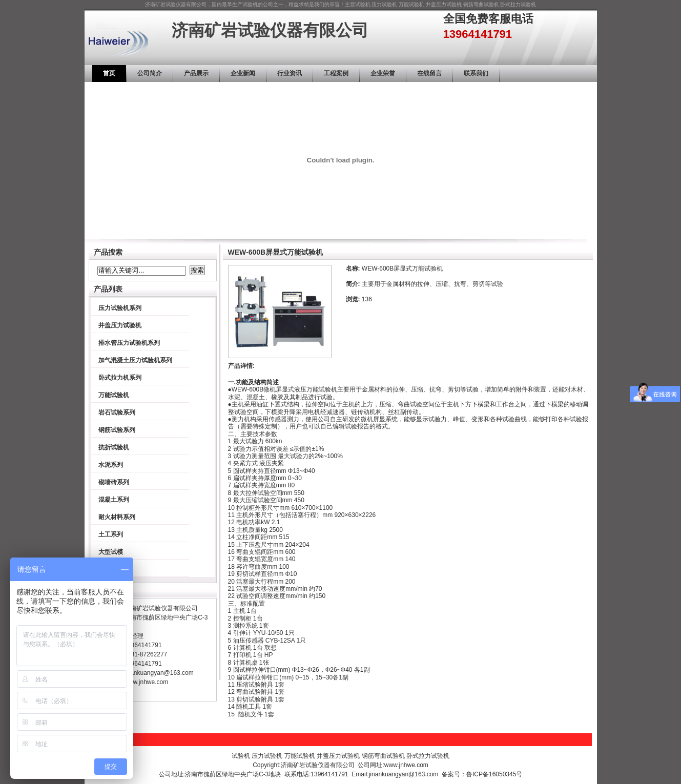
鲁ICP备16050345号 (494, 774)
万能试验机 (411, 4)
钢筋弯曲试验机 (481, 4)
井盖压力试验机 (444, 4)
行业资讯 (290, 73)
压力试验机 (384, 4)
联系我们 (476, 73)
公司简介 (150, 73)
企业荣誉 (383, 73)
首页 (109, 73)
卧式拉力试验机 (518, 4)
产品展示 (196, 73)
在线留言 (429, 73)
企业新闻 (243, 73)
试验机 (363, 4)
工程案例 (336, 73)
